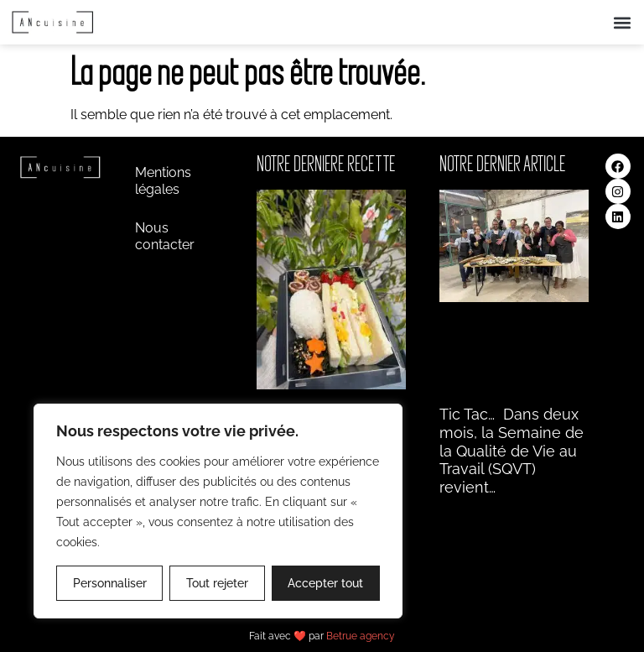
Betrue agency (361, 636)
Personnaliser (110, 583)
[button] (622, 22)
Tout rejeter (217, 583)
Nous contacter (165, 236)
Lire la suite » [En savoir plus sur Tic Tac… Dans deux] (472, 507)
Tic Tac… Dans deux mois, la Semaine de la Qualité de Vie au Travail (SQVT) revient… (512, 450)
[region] (218, 511)
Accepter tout (325, 583)
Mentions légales (163, 181)
